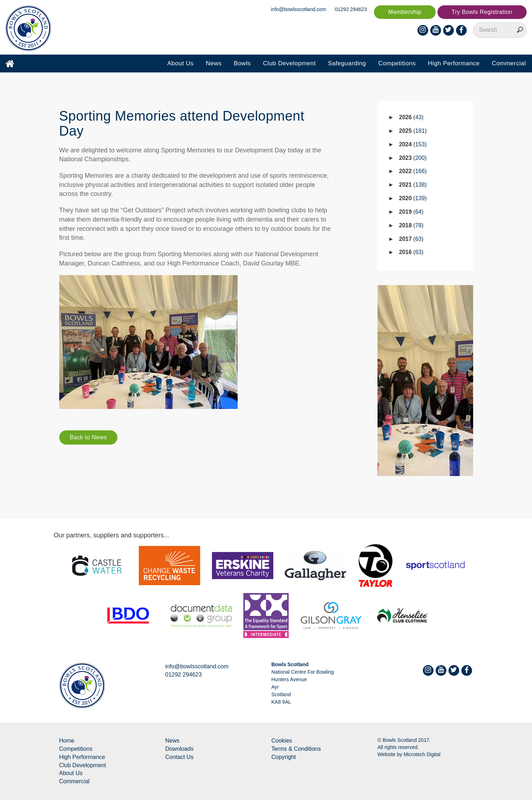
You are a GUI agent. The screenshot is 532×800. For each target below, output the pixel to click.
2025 (413, 131)
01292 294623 (351, 9)
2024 (413, 144)
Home (67, 741)
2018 (411, 225)
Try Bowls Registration (482, 12)
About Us (181, 63)
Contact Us (179, 757)
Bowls (242, 63)
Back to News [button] (88, 437)
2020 (413, 198)
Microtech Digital (422, 754)
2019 (411, 212)
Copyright (284, 757)
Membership (405, 12)
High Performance (454, 63)
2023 (413, 158)
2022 (413, 171)
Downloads (179, 749)
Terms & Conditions (296, 749)
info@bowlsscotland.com (298, 9)
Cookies (282, 741)
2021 (413, 185)
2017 (411, 239)
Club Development (289, 63)
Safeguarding (347, 63)
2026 (411, 117)
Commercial (509, 63)
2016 (411, 252)
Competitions (397, 63)
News (214, 63)
